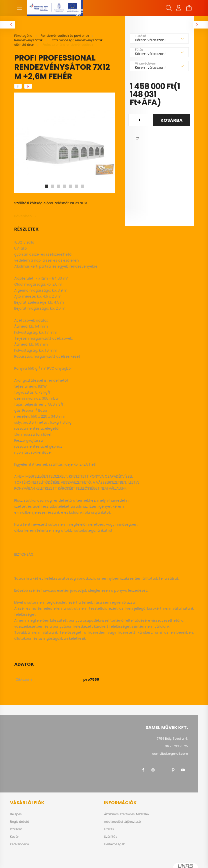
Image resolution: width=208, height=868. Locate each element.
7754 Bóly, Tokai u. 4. (172, 739)
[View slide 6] (76, 186)
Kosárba (171, 120)
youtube (183, 770)
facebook (143, 770)
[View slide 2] (52, 186)
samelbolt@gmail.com (170, 754)
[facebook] (18, 86)
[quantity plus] (146, 120)
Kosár (14, 837)
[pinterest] (28, 86)
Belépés (16, 814)
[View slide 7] (82, 186)
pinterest (173, 770)
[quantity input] (139, 120)
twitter (163, 770)
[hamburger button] (19, 8)
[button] (137, 139)
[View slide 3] (58, 186)
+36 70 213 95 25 (175, 746)
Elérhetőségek (114, 844)
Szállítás (111, 837)
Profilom (16, 829)
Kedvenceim (19, 844)
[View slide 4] (64, 186)
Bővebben (23, 216)
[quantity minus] (132, 120)
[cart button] (189, 8)
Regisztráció (19, 822)
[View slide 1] (46, 186)
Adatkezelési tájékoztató (122, 822)
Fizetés (109, 829)
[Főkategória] (24, 36)
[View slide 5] (70, 186)
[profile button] (179, 8)
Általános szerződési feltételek (127, 814)
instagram (153, 770)
